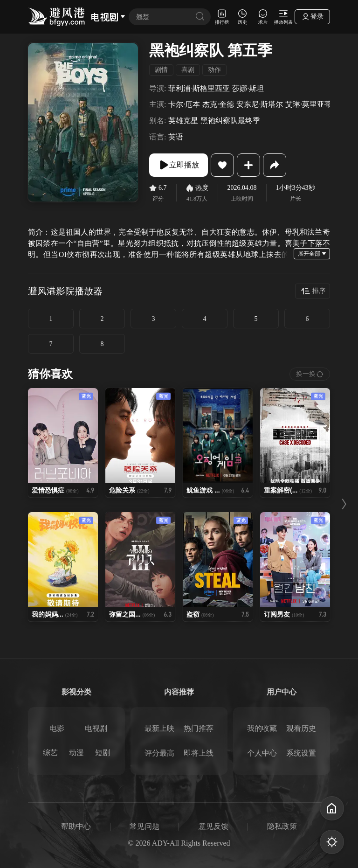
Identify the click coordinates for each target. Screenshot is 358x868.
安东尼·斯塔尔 (260, 104)
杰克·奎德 (218, 104)
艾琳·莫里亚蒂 (309, 104)
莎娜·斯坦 (248, 88)
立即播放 (179, 165)
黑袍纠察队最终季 (230, 121)
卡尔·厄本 (184, 104)
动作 (214, 70)
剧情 (161, 70)
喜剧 (188, 70)
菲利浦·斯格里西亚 (199, 88)
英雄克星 (183, 121)
